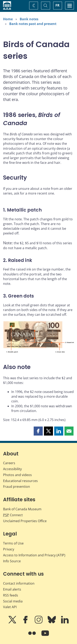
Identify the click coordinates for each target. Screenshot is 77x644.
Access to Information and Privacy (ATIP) (34, 555)
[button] (38, 431)
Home (8, 19)
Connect (13, 515)
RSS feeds (11, 595)
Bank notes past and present (33, 24)
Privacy (9, 549)
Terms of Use (13, 543)
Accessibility (12, 469)
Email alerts (12, 589)
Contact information (19, 583)
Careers (9, 463)
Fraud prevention (17, 487)
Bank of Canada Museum (22, 509)
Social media (13, 601)
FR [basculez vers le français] (57, 5)
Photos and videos (17, 475)
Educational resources (20, 481)
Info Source (12, 561)
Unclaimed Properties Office (25, 521)
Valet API (10, 607)
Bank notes (29, 19)
